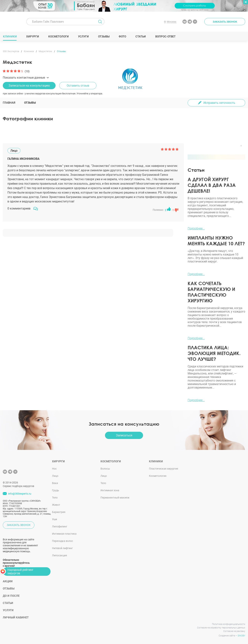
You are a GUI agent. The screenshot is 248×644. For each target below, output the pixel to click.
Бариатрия (59, 512)
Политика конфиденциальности (229, 624)
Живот (56, 505)
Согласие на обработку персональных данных (221, 628)
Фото (122, 37)
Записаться (124, 435)
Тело (55, 498)
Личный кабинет (16, 617)
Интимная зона (110, 490)
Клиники (10, 37)
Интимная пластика (64, 534)
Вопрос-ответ (165, 37)
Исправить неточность (219, 103)
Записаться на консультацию (29, 86)
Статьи (141, 37)
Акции (8, 581)
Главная (9, 103)
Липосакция (60, 555)
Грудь (56, 490)
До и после (11, 596)
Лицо (55, 476)
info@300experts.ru (20, 494)
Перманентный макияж (115, 498)
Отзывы (104, 37)
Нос (54, 469)
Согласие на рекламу (234, 631)
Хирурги (33, 37)
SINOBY (241, 636)
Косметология (158, 476)
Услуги (83, 37)
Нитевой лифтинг (62, 548)
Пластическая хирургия (164, 469)
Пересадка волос (63, 541)
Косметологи (58, 37)
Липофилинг (60, 526)
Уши (55, 519)
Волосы (105, 469)
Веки (55, 483)
